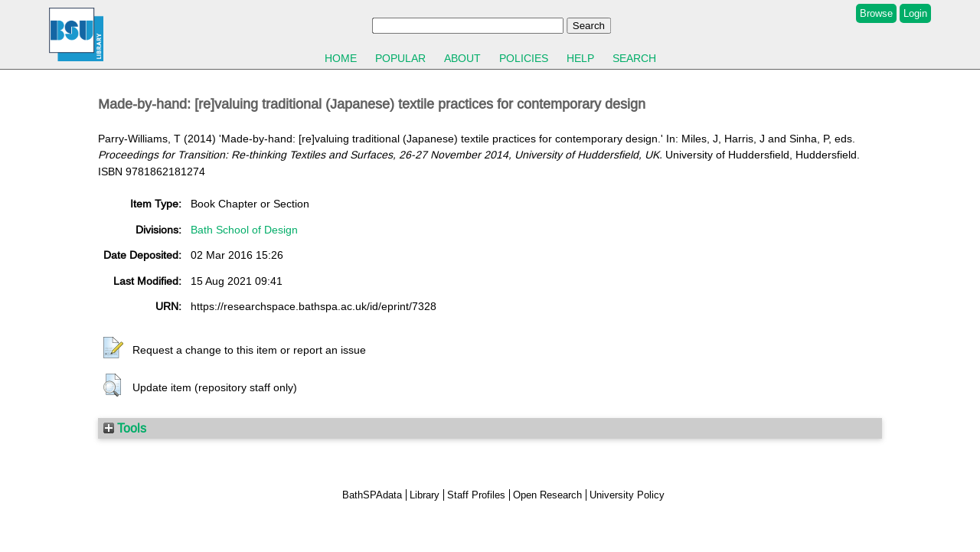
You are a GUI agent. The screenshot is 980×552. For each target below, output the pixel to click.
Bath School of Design (244, 230)
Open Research (547, 495)
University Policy (627, 495)
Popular (400, 58)
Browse (876, 13)
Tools (125, 428)
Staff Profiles (476, 495)
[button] (113, 348)
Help (580, 58)
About (462, 58)
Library (425, 495)
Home (341, 58)
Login (915, 13)
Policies (524, 58)
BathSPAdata (372, 495)
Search (634, 58)
